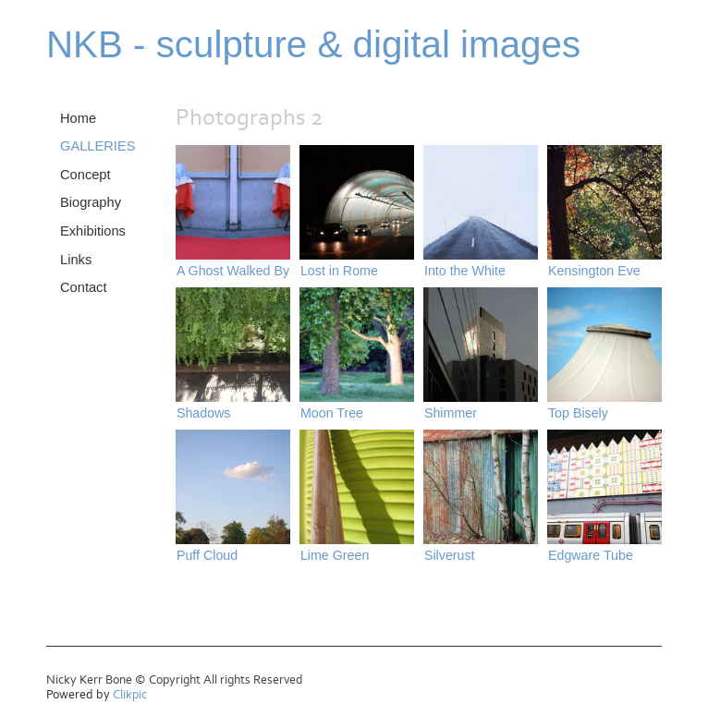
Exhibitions (93, 231)
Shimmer (451, 413)
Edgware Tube (591, 555)
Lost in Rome (339, 271)
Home (78, 118)
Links (76, 260)
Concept (85, 175)
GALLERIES (98, 146)
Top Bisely (578, 413)
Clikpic (130, 695)
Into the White (465, 271)
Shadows (204, 413)
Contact (84, 287)
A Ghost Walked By (233, 271)
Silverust (450, 555)
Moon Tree (332, 413)
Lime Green (335, 555)
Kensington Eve (594, 271)
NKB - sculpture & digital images (313, 44)
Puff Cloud (207, 555)
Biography (91, 202)
